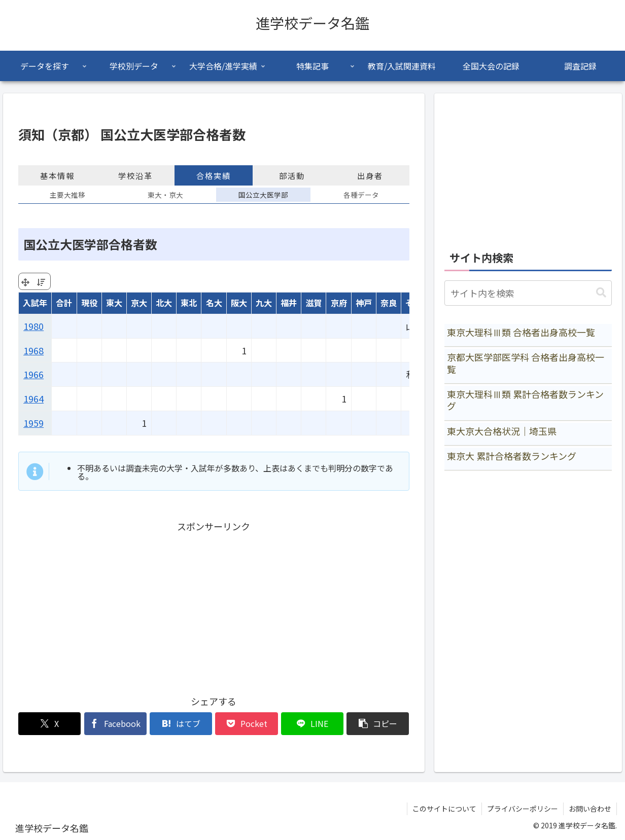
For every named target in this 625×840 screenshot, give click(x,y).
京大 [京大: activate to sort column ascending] (139, 303)
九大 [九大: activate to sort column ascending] (264, 303)
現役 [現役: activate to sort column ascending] (89, 303)
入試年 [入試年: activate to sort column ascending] (35, 303)
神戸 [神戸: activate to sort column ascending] (364, 303)
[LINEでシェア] (312, 724)
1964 (33, 398)
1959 (33, 423)
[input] (528, 293)
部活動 (292, 175)
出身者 (370, 175)
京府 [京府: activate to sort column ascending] (339, 303)
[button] (378, 724)
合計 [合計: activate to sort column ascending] (64, 303)
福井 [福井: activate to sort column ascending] (289, 303)
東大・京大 (165, 195)
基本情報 (57, 175)
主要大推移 (67, 195)
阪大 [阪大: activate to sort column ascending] (239, 303)
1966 (33, 374)
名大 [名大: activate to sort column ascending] (214, 303)
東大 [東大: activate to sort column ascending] (114, 303)
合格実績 (214, 175)
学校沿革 (135, 175)
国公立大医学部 (263, 195)
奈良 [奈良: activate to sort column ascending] (389, 303)
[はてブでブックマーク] (181, 724)
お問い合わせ (590, 809)
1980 (33, 326)
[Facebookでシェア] (115, 724)
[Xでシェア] (49, 724)
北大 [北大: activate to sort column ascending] (164, 303)
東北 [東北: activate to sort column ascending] (189, 303)
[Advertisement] (214, 606)
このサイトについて (444, 809)
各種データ (361, 195)
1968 (33, 350)
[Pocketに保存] (246, 724)
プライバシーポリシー (523, 809)
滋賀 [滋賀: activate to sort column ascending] (314, 303)
